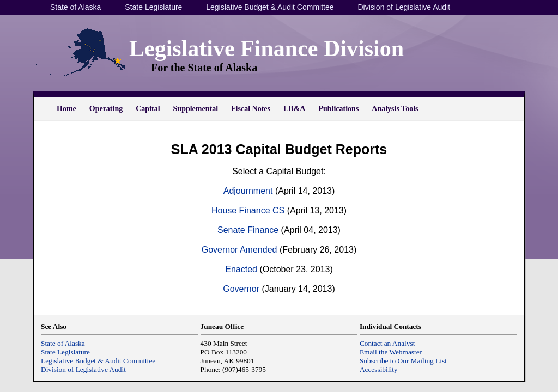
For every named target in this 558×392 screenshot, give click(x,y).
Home (66, 109)
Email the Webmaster (391, 352)
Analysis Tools (395, 109)
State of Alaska (75, 7)
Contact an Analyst (387, 343)
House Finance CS (248, 210)
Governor (241, 289)
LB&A (294, 109)
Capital (148, 109)
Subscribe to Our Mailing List (403, 361)
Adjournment (248, 191)
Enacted (241, 269)
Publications (338, 109)
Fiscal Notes (251, 109)
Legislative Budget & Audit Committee (270, 7)
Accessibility (379, 369)
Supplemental (196, 109)
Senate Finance (248, 230)
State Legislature (153, 7)
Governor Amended (239, 250)
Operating (106, 109)
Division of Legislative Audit (404, 7)
